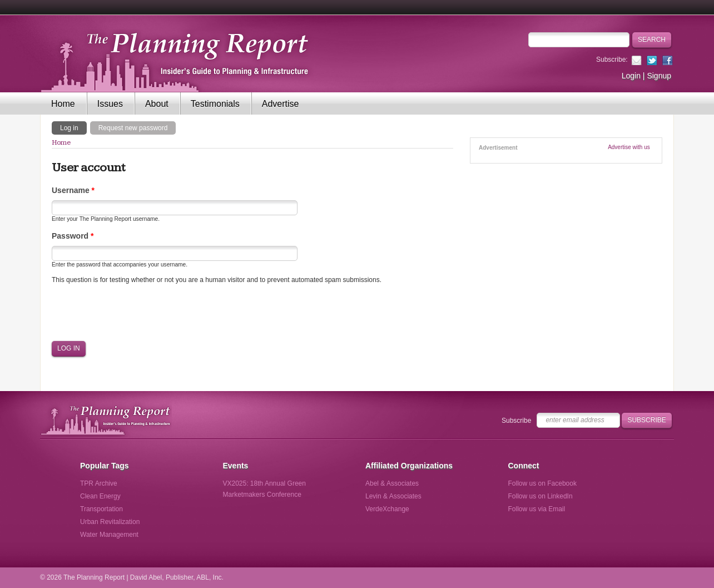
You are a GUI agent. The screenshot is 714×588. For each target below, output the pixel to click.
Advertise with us (629, 147)
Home (63, 104)
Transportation (101, 509)
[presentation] (136, 313)
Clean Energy (100, 496)
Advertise (281, 104)
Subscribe (516, 421)
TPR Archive (99, 483)
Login (631, 76)
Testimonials (215, 104)
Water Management (109, 535)
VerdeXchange (387, 509)
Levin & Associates (393, 496)
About (157, 104)
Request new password (133, 128)
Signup (659, 76)
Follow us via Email (537, 509)
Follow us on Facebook (542, 483)
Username (73, 190)
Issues (110, 104)
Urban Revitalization (110, 522)
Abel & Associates (392, 483)
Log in (73, 127)
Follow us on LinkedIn (541, 496)
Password (73, 236)
